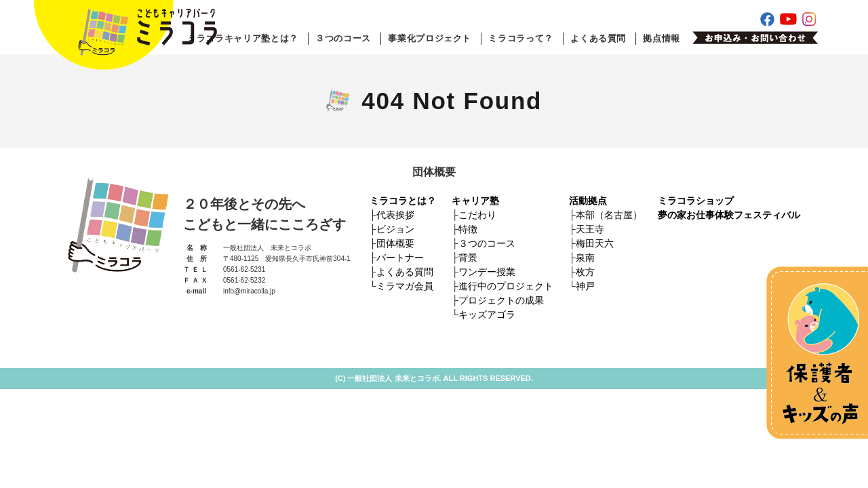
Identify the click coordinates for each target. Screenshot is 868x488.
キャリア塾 (475, 201)
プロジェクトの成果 (501, 300)
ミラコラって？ (521, 38)
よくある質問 (598, 38)
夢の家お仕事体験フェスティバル (729, 215)
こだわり (477, 215)
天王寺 (590, 229)
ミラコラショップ (696, 201)
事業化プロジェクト (430, 38)
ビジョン (395, 229)
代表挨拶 (395, 215)
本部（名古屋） (609, 215)
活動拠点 (588, 201)
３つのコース (343, 38)
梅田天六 (595, 243)
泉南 (585, 258)
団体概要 (395, 243)
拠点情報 (662, 38)
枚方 (585, 272)
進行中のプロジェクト (506, 286)
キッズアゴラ (487, 314)
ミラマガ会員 (405, 286)
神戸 (585, 286)
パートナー (400, 258)
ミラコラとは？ (403, 201)
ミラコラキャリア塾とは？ (243, 38)
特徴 (468, 229)
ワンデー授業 (487, 272)
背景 (468, 258)
